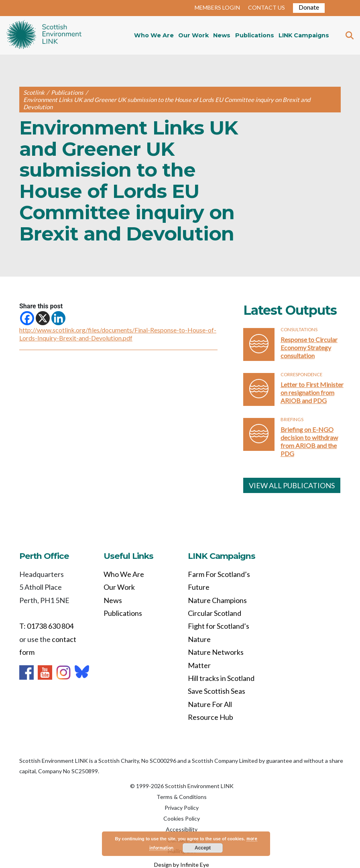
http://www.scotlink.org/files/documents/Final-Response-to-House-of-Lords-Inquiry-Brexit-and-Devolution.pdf (118, 334)
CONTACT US (266, 7)
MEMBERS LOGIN (217, 7)
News (222, 35)
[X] (43, 318)
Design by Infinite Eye (182, 865)
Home (44, 35)
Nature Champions (217, 600)
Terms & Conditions (182, 797)
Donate (309, 7)
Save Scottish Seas (217, 691)
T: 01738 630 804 (46, 626)
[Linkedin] (58, 318)
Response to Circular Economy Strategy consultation (309, 347)
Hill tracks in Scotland (221, 678)
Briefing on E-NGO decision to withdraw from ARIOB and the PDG (309, 441)
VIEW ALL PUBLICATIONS (292, 485)
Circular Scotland (215, 613)
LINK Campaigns (304, 35)
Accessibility (182, 829)
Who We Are (154, 35)
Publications (255, 35)
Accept (203, 848)
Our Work (193, 35)
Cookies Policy (182, 818)
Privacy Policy (182, 808)
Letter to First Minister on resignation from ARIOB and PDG (312, 392)
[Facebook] (27, 318)
